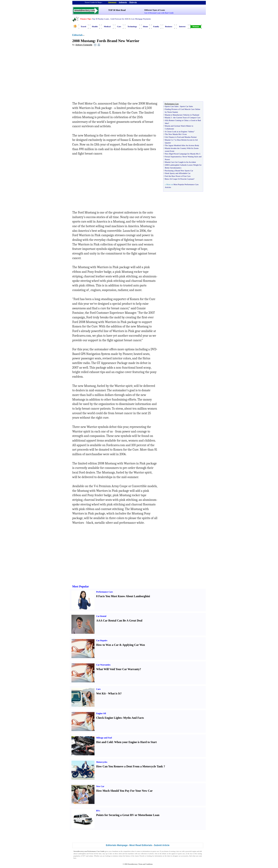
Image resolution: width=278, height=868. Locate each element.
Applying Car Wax (134, 645)
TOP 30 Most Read (117, 10)
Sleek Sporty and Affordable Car (178, 173)
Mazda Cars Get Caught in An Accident (180, 162)
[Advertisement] (101, 75)
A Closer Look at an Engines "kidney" (180, 132)
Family (156, 26)
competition (127, 851)
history (128, 856)
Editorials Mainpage (117, 845)
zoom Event (170, 151)
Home (145, 26)
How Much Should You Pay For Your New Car (124, 791)
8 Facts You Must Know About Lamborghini (123, 596)
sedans (91, 856)
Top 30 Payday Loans (100, 19)
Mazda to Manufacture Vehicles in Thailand (182, 115)
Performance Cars (105, 592)
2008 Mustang (84, 41)
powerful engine (191, 851)
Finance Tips (86, 19)
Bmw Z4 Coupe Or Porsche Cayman (179, 179)
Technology (132, 26)
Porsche (142, 856)
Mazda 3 (168, 117)
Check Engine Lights (109, 718)
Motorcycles (102, 762)
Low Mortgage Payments (141, 19)
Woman (196, 26)
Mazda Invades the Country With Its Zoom (182, 148)
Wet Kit (101, 693)
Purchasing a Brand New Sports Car (179, 171)
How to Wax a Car (108, 645)
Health (95, 26)
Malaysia (133, 2)
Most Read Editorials (141, 845)
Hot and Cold (104, 742)
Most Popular (81, 586)
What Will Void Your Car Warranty (118, 669)
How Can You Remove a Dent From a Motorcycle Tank (130, 766)
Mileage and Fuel (104, 738)
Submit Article (162, 845)
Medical (107, 26)
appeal (173, 854)
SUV (84, 856)
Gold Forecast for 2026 (119, 19)
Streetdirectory (133, 864)
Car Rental (101, 616)
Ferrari (91, 854)
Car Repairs (102, 640)
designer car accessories (181, 856)
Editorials (78, 35)
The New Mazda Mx (173, 134)
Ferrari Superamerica (173, 157)
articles (151, 854)
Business (169, 26)
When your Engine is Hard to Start (135, 742)
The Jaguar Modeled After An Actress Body (182, 145)
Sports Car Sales (186, 106)
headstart (115, 851)
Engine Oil (101, 713)
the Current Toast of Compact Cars (187, 117)
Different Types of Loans (155, 10)
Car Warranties (103, 665)
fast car (179, 851)
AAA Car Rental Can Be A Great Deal (119, 621)
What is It (114, 693)
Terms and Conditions (145, 864)
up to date (109, 854)
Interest (182, 26)
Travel (83, 26)
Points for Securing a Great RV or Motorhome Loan (128, 815)
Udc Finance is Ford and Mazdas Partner (181, 137)
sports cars (156, 851)
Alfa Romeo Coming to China (177, 120)
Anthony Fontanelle (84, 45)
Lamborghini (82, 854)
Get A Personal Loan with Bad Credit (159, 13)
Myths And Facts (134, 718)
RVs (98, 811)
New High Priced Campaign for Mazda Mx (182, 154)
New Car (100, 786)
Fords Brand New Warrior (118, 41)
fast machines (130, 854)
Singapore (112, 2)
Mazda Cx (169, 140)
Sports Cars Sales (172, 106)
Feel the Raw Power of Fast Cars (178, 176)
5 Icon (184, 134)
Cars (119, 26)
